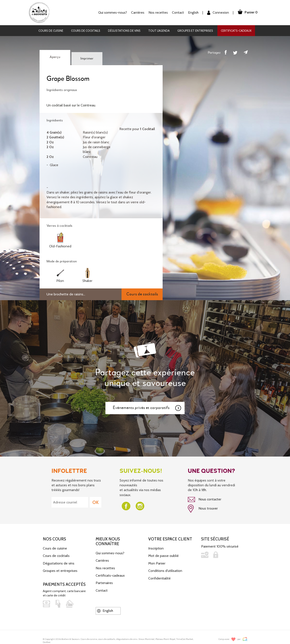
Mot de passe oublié (163, 555)
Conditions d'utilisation (165, 570)
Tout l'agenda (159, 31)
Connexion (217, 13)
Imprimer (87, 59)
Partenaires (104, 583)
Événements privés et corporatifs (147, 408)
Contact (177, 12)
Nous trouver (203, 508)
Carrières (136, 12)
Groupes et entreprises (195, 31)
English (192, 12)
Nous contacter (205, 500)
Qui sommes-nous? (111, 12)
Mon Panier (157, 563)
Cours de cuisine (51, 31)
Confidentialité (159, 578)
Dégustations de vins (124, 31)
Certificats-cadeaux (236, 31)
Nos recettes (157, 12)
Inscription (156, 548)
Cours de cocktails (86, 31)
